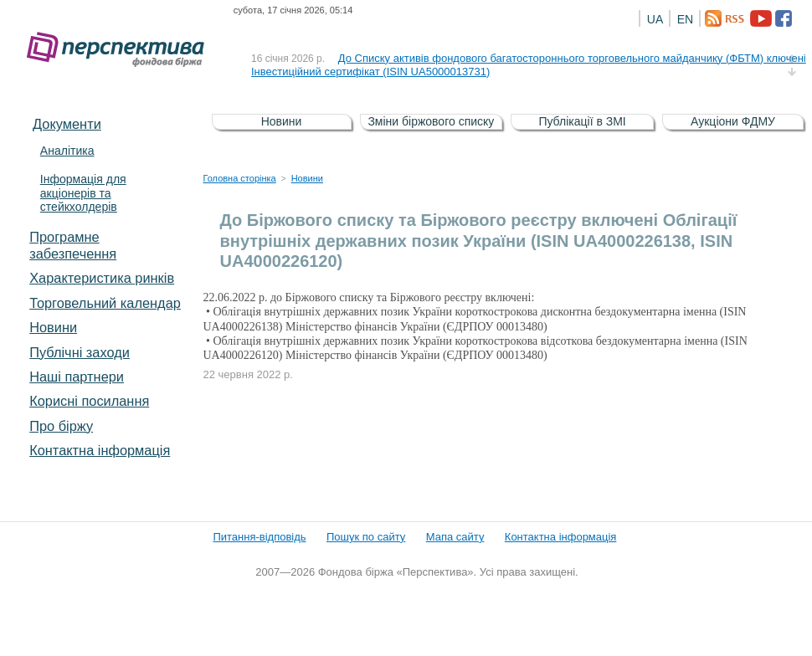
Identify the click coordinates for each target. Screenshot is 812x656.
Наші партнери (77, 377)
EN (685, 19)
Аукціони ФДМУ (733, 121)
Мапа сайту (455, 537)
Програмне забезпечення (73, 245)
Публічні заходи (80, 352)
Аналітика (67, 151)
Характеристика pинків (102, 278)
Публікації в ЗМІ (582, 121)
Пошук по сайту (366, 537)
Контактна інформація (100, 450)
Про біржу (61, 426)
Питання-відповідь (259, 537)
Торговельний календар (105, 303)
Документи (67, 124)
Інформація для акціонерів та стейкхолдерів (83, 193)
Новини (53, 327)
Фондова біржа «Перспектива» (121, 50)
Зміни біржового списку (431, 121)
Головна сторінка (240, 178)
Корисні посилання (89, 401)
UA (655, 19)
